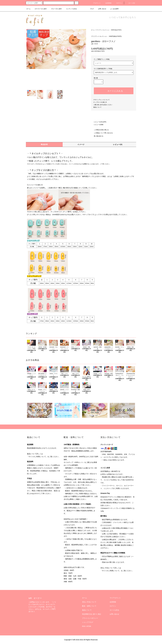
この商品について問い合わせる (102, 133)
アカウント (96, 3)
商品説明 (44, 144)
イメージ (81, 144)
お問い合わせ (101, 9)
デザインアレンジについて (101, 100)
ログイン (118, 3)
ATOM (89, 626)
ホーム (28, 9)
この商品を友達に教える (100, 130)
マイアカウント (115, 598)
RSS (84, 626)
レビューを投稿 (97, 125)
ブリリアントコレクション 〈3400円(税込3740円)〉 (109, 30)
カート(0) (130, 3)
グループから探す (55, 9)
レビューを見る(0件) (99, 122)
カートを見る (114, 610)
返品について (97, 107)
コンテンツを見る (70, 9)
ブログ (91, 9)
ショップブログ (88, 622)
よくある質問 (113, 9)
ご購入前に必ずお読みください (103, 105)
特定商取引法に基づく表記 (92, 614)
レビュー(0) (118, 144)
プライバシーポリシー (90, 618)
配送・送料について (89, 606)
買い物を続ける (97, 136)
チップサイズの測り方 (100, 102)
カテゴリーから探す (39, 9)
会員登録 (107, 3)
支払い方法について (89, 602)
